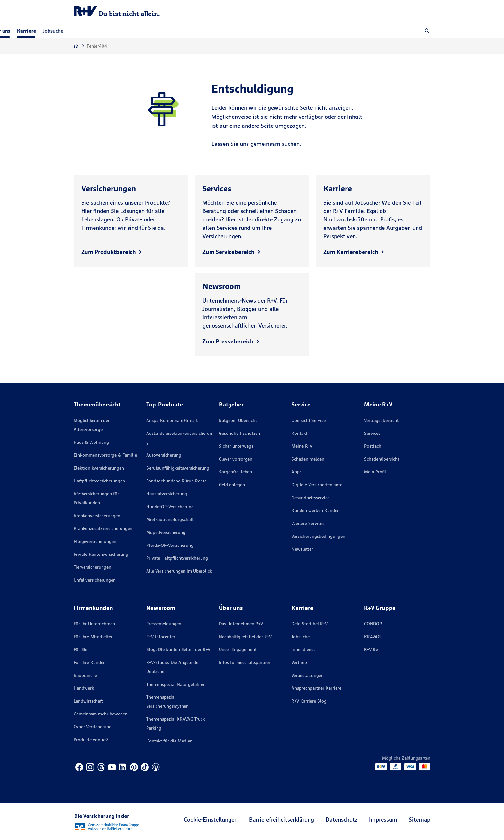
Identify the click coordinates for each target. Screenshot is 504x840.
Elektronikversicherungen (99, 468)
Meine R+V (302, 446)
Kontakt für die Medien (169, 741)
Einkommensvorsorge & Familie (105, 455)
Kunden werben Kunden (316, 510)
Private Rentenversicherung (101, 554)
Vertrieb (299, 662)
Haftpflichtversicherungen (99, 481)
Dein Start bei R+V (310, 624)
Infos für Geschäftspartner (245, 662)
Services (372, 433)
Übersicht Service (309, 420)
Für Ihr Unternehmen (94, 624)
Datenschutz (342, 820)
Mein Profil (375, 472)
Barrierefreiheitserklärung (282, 820)
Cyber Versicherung (93, 727)
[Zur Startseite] (76, 46)
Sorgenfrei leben (235, 472)
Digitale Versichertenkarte (317, 485)
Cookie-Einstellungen (211, 820)
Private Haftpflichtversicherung (177, 558)
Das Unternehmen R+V (241, 624)
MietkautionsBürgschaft (170, 519)
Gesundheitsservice (310, 498)
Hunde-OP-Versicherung (170, 507)
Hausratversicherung (167, 494)
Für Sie (81, 649)
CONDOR (373, 624)
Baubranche (85, 675)
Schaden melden (308, 459)
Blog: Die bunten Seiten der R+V (178, 649)
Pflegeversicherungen (95, 541)
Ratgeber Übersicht (238, 420)
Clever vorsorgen (236, 459)
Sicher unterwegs (236, 446)
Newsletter (302, 549)
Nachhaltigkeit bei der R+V (245, 637)
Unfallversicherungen (95, 580)
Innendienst (303, 649)
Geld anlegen (232, 485)
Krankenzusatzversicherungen (103, 528)
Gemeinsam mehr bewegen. (101, 714)
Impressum (383, 820)
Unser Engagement (238, 649)
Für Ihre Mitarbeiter (93, 637)
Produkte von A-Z (91, 740)
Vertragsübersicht (381, 420)
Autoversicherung (164, 455)
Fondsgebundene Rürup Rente (176, 481)
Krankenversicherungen (97, 516)
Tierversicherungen (92, 567)
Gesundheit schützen (239, 433)
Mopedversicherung (166, 532)
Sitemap (420, 820)
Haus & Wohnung (91, 442)
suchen (291, 144)
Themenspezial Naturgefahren (176, 684)
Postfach (373, 446)
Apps (297, 472)
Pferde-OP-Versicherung (170, 545)
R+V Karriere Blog (309, 701)
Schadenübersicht (382, 459)
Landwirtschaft (88, 701)
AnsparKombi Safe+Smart (172, 420)
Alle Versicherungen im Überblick (179, 571)
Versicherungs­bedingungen (318, 536)
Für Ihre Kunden (90, 662)
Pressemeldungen (164, 624)
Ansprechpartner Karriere (316, 688)
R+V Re (371, 649)
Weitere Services (308, 523)
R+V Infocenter (161, 637)
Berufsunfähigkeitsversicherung (178, 468)
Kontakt (299, 433)
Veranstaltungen (308, 675)
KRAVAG (372, 637)
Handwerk (84, 688)
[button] (427, 31)
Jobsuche (169, 31)
